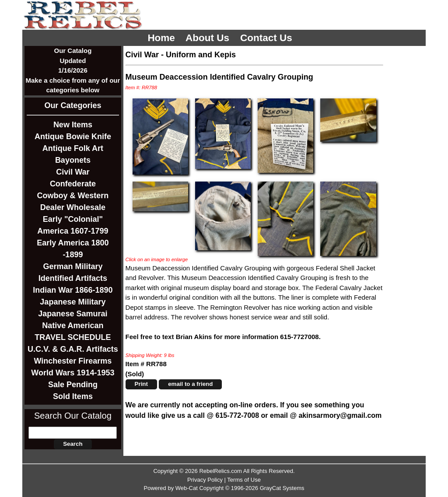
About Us (209, 38)
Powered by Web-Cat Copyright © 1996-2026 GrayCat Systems (224, 488)
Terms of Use (244, 480)
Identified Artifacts (73, 278)
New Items (73, 125)
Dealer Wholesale (73, 207)
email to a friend (190, 384)
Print (141, 384)
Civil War (73, 172)
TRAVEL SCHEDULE (73, 337)
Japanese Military (73, 302)
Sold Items (73, 396)
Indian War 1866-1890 (73, 290)
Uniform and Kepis (201, 55)
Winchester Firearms (73, 361)
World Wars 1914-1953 (73, 373)
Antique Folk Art (73, 148)
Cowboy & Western (73, 196)
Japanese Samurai (73, 314)
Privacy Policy (205, 480)
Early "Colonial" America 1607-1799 (73, 225)
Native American (73, 325)
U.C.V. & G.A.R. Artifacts (73, 349)
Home (163, 38)
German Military (73, 266)
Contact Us (268, 38)
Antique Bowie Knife (73, 136)
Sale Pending (73, 385)
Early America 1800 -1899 (73, 249)
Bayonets (73, 160)
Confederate (73, 184)
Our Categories (73, 105)
